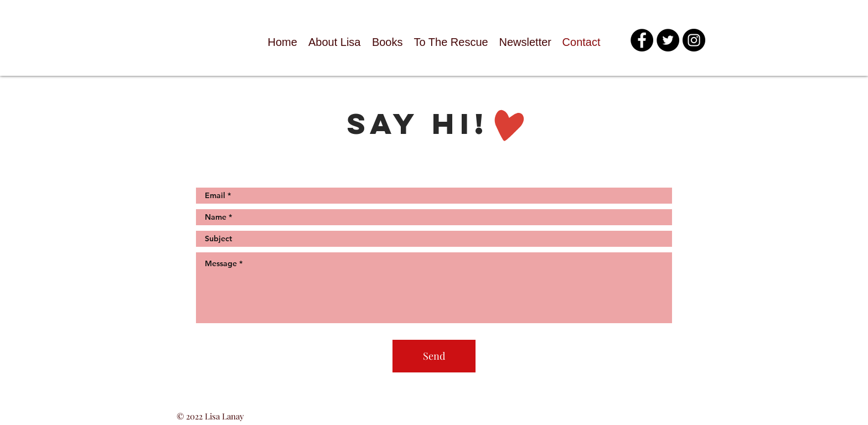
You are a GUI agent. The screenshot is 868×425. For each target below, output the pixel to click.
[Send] (434, 356)
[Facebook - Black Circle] (642, 40)
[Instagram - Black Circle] (694, 40)
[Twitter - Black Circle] (668, 40)
